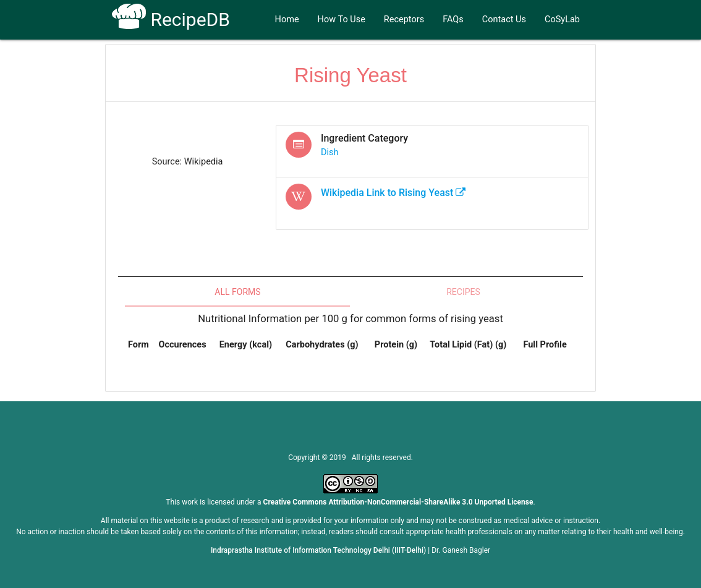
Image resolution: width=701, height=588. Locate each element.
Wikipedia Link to (393, 193)
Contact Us (504, 19)
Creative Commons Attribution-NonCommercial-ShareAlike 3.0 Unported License (398, 502)
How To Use (342, 19)
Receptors (404, 19)
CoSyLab (562, 19)
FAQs (453, 19)
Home (287, 19)
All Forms (237, 292)
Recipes (463, 292)
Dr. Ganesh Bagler (461, 550)
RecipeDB (171, 19)
